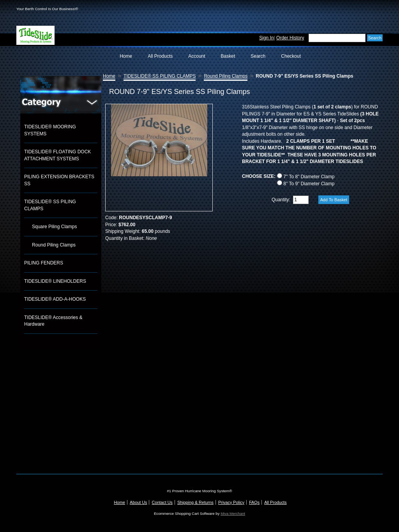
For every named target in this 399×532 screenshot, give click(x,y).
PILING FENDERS (44, 263)
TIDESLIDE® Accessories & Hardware (53, 321)
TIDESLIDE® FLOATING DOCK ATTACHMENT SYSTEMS (57, 155)
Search (258, 56)
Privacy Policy (231, 502)
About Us (138, 502)
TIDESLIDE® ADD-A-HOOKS (55, 299)
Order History (290, 38)
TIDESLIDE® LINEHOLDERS (55, 281)
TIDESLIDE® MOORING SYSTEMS (50, 130)
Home (126, 56)
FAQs (254, 502)
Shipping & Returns (195, 502)
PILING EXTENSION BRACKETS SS (59, 180)
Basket (228, 56)
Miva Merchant (233, 513)
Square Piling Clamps (54, 227)
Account (197, 56)
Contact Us (162, 502)
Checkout (291, 56)
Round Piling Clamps (54, 245)
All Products (160, 56)
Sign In (266, 38)
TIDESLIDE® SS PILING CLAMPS (50, 205)
